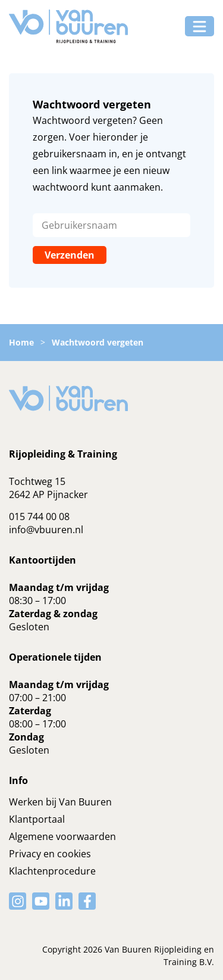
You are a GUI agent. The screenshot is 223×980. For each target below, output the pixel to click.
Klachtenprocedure (52, 871)
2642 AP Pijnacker (48, 494)
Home (21, 342)
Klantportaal (37, 819)
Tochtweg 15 (37, 481)
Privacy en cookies (50, 854)
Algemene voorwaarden (62, 836)
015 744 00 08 (39, 517)
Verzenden (70, 255)
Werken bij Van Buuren (60, 802)
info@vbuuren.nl (46, 530)
